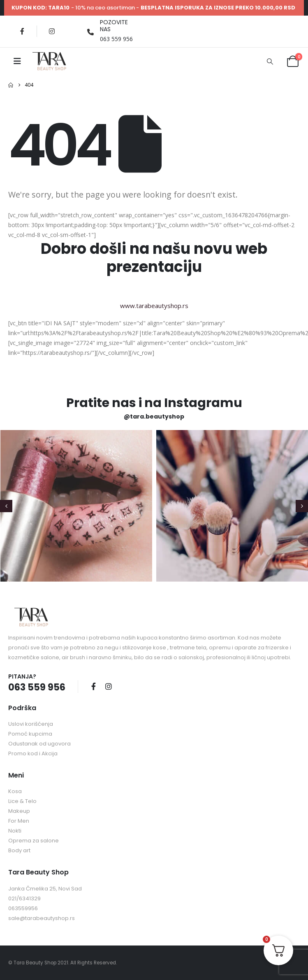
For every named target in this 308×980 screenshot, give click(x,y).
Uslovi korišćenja (31, 724)
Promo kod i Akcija (33, 753)
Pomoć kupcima (30, 734)
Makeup (19, 811)
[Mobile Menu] (17, 61)
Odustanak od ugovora (39, 744)
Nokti (15, 831)
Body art (19, 850)
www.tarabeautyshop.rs (154, 306)
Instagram (109, 686)
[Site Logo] (49, 61)
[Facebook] (22, 31)
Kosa (15, 791)
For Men (19, 821)
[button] (270, 61)
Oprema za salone (34, 841)
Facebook (93, 686)
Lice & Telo (22, 801)
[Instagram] (52, 31)
